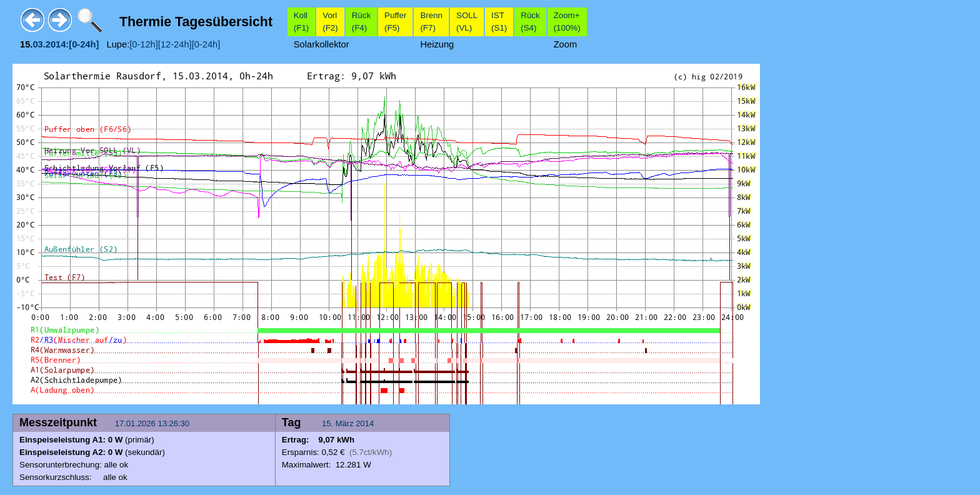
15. (329, 423)
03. (39, 44)
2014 (365, 423)
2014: (57, 44)
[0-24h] (206, 44)
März (345, 423)
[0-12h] (144, 44)
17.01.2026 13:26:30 (153, 423)
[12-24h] (175, 44)
